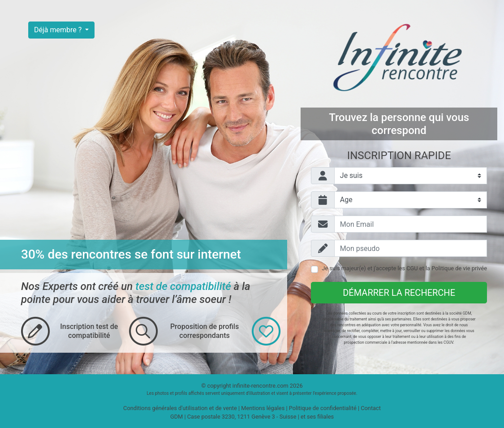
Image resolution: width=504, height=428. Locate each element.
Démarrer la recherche (399, 293)
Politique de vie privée (459, 268)
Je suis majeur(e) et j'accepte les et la (404, 268)
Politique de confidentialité (323, 408)
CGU (412, 268)
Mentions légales (263, 408)
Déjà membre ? (59, 30)
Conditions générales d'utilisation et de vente (180, 408)
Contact (371, 408)
